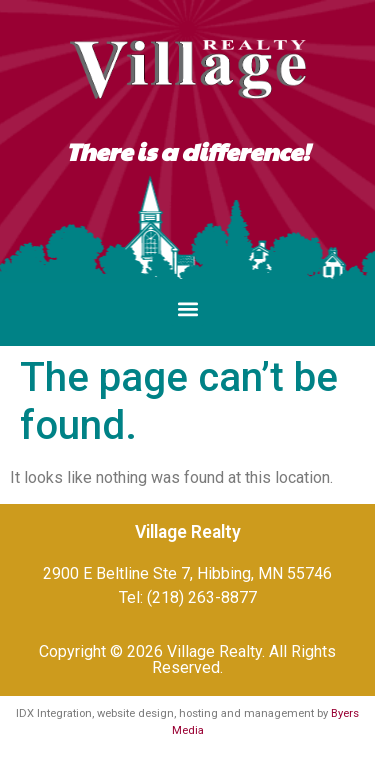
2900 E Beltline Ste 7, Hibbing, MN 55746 (187, 573)
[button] (187, 309)
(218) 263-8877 (202, 597)
